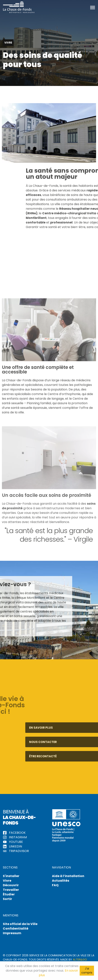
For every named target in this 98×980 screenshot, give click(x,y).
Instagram (15, 837)
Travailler (11, 890)
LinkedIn (12, 846)
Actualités (61, 881)
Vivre (7, 881)
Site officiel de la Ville (20, 924)
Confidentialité (16, 929)
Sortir (7, 899)
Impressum (12, 933)
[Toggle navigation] (93, 7)
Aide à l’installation (68, 876)
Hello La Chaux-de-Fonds (19, 7)
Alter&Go (80, 960)
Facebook (14, 833)
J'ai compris (87, 971)
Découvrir (11, 885)
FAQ (55, 885)
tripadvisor (16, 851)
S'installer (11, 876)
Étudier (9, 894)
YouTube (13, 842)
